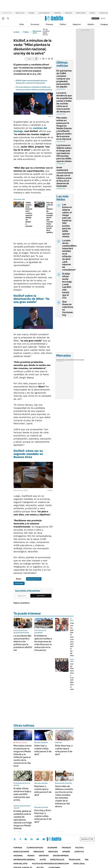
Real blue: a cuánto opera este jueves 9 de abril (43, 791)
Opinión (91, 24)
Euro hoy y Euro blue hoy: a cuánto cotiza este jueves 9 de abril (43, 816)
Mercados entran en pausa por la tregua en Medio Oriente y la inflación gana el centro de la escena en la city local (64, 128)
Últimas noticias (35, 848)
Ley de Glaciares (44, 13)
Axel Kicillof (19, 583)
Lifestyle (79, 852)
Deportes (44, 856)
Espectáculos (57, 860)
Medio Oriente (81, 13)
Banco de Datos (21, 852)
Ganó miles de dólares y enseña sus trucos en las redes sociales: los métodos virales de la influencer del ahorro (64, 796)
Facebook (20, 839)
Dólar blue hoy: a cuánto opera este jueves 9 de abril (64, 750)
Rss (87, 860)
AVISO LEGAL (79, 864)
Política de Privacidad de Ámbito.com (50, 864)
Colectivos (57, 13)
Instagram (26, 839)
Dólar (22, 24)
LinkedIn (32, 839)
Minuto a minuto (21, 742)
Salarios (92, 13)
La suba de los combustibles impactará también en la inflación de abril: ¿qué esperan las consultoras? (69, 255)
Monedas (60, 360)
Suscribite (41, 596)
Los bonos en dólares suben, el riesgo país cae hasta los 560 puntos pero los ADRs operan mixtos (64, 153)
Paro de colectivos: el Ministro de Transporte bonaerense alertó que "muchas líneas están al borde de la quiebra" (51, 218)
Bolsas (66, 360)
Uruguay (104, 24)
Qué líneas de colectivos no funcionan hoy (68, 308)
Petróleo (31, 13)
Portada (18, 848)
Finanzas (49, 24)
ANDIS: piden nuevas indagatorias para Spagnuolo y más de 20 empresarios (31, 82)
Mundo (31, 856)
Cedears (81, 360)
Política (63, 24)
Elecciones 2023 (37, 32)
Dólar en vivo (20, 13)
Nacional (18, 856)
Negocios (77, 24)
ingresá (103, 18)
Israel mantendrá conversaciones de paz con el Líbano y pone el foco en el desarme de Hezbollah (65, 177)
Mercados (39, 852)
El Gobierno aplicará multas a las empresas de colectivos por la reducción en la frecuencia (43, 643)
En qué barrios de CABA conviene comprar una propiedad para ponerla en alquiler (64, 79)
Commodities (73, 360)
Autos (43, 860)
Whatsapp (44, 839)
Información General (24, 860)
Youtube (38, 839)
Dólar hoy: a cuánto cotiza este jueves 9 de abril (43, 750)
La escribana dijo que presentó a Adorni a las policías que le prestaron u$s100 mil (23, 643)
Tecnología (75, 860)
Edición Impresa (61, 856)
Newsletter (87, 839)
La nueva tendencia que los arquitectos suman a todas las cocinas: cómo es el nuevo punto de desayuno (64, 102)
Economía (35, 24)
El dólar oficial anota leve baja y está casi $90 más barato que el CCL (67, 286)
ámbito (16, 32)
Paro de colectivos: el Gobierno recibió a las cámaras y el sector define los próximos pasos (34, 88)
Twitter (15, 839)
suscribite (95, 18)
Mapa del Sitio (21, 864)
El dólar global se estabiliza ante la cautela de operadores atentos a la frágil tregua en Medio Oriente (23, 820)
